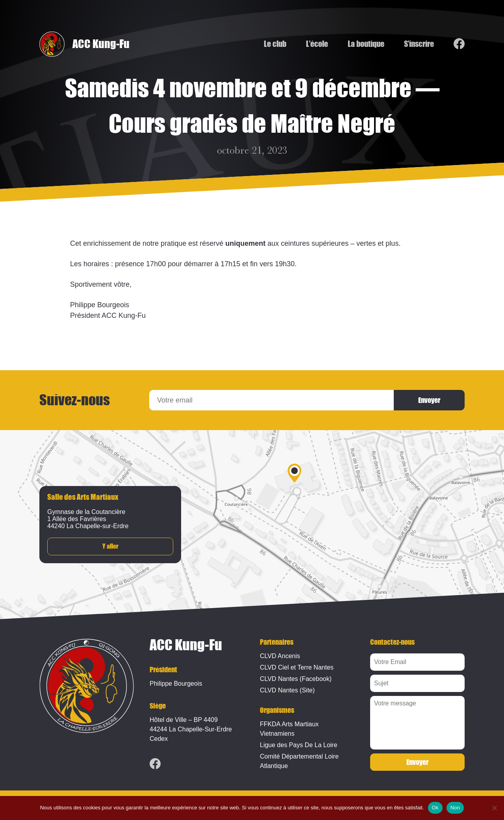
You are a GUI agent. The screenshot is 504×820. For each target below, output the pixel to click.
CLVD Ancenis (280, 656)
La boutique (366, 44)
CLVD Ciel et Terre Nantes (297, 667)
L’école (317, 44)
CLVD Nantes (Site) (287, 690)
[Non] (494, 808)
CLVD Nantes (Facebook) (296, 679)
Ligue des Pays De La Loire (299, 745)
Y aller (110, 546)
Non (455, 808)
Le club (275, 44)
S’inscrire (419, 44)
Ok (435, 808)
